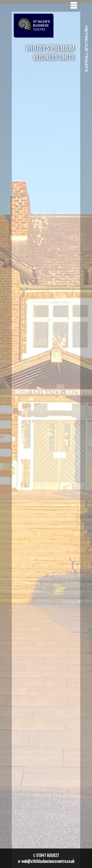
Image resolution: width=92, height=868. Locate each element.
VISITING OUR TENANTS (86, 49)
